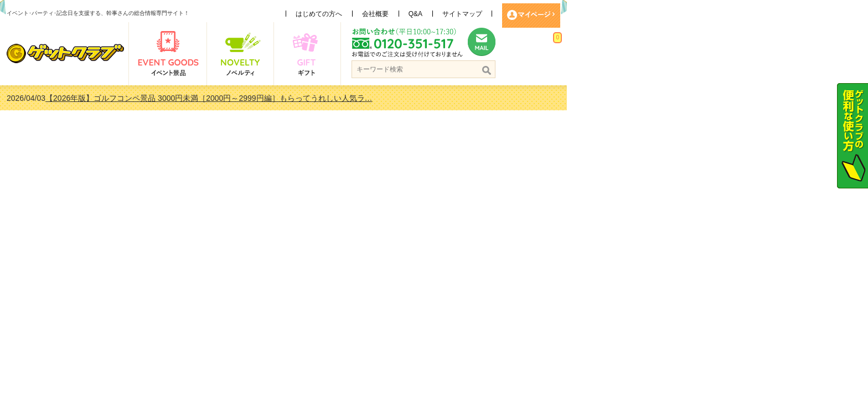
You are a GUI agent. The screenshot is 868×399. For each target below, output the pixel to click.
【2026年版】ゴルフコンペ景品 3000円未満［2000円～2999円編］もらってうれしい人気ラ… (359, 98)
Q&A (566, 14)
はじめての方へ (469, 14)
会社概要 (526, 14)
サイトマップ (613, 14)
